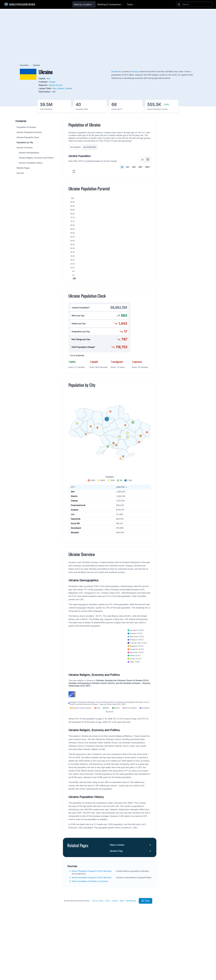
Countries (24, 65)
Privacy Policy (98, 960)
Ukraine (115, 71)
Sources (20, 173)
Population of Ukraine (26, 127)
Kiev (48, 78)
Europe (52, 82)
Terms (108, 960)
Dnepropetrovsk (78, 558)
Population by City (25, 142)
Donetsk (75, 562)
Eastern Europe (56, 85)
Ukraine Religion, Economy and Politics (36, 158)
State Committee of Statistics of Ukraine (90, 940)
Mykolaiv (75, 585)
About (122, 960)
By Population (75, 147)
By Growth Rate (90, 147)
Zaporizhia (76, 571)
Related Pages (23, 168)
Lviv (73, 567)
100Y (147, 167)
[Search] (197, 4)
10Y (128, 167)
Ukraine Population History (31, 163)
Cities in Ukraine (117, 904)
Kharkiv (61, 88)
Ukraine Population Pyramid (29, 132)
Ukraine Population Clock (28, 137)
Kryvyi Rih (75, 576)
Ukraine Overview (25, 147)
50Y (140, 167)
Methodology (131, 960)
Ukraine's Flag (116, 910)
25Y (134, 167)
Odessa (69, 88)
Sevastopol (76, 580)
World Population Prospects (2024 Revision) (92, 930)
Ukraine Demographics (29, 153)
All (122, 167)
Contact (115, 960)
